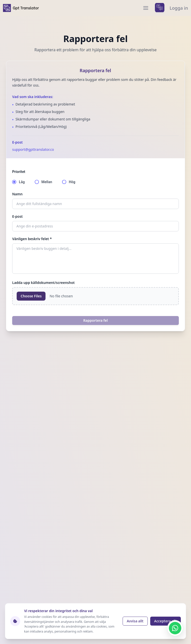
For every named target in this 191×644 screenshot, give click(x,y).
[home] (21, 8)
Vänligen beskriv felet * (32, 239)
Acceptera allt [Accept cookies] (166, 621)
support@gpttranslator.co (33, 149)
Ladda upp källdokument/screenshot (43, 283)
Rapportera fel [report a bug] (95, 320)
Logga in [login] (179, 8)
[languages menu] (160, 8)
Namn (17, 194)
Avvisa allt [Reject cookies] (135, 621)
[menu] (146, 8)
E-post (17, 216)
